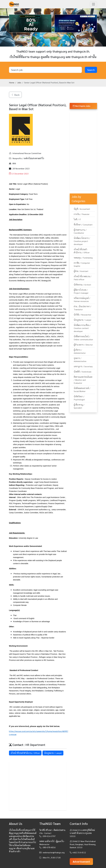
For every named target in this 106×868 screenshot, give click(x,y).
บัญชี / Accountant (82, 209)
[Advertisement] (38, 786)
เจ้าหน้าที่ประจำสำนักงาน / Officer (25, 753)
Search (91, 70)
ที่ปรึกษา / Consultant (83, 225)
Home (12, 82)
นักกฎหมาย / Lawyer (53, 753)
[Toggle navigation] (93, 4)
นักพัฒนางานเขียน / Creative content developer (82, 328)
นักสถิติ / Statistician (83, 372)
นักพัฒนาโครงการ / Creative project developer (82, 241)
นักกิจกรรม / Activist (82, 285)
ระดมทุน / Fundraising (83, 258)
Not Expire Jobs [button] (82, 106)
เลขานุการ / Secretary (83, 366)
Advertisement (81, 862)
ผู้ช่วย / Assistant (81, 271)
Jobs (19, 82)
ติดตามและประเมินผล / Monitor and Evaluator (83, 380)
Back (15, 95)
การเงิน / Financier (82, 214)
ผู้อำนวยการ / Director (83, 345)
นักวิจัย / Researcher (82, 315)
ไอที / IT (77, 219)
